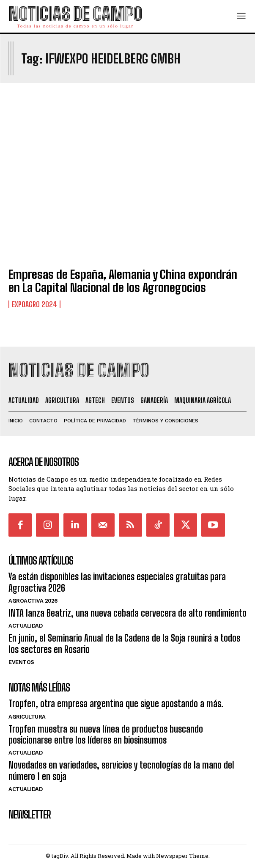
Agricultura (27, 717)
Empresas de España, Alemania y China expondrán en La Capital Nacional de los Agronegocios (123, 281)
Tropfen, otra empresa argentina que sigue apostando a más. (116, 704)
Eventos (21, 662)
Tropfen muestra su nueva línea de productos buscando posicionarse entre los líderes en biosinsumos (106, 734)
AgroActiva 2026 (33, 601)
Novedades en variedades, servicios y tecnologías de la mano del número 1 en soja (121, 770)
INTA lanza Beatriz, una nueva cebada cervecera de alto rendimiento (127, 613)
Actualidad (25, 626)
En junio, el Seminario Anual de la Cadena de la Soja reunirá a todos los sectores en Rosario (124, 643)
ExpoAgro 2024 (34, 304)
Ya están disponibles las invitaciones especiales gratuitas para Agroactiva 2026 (117, 582)
